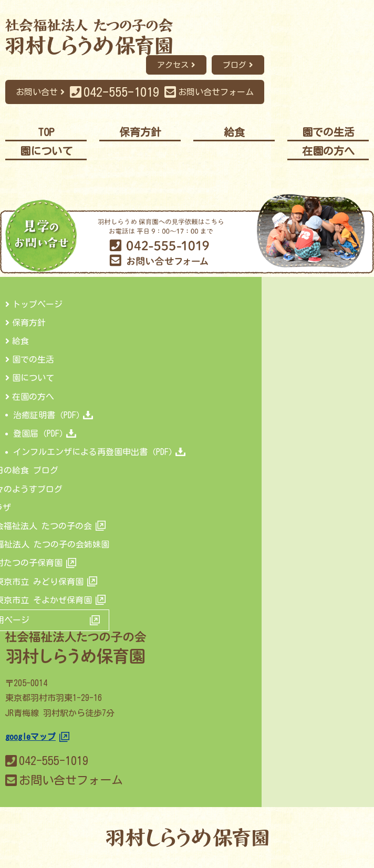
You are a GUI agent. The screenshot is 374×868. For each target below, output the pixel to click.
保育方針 (29, 323)
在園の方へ (33, 397)
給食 (20, 341)
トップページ (37, 304)
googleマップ (30, 737)
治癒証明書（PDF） (53, 415)
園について (33, 378)
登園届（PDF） (45, 433)
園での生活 (33, 359)
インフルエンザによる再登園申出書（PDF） (99, 452)
